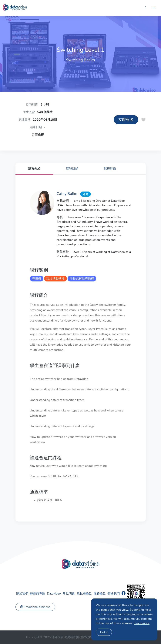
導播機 (37, 279)
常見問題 (69, 594)
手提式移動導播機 (82, 279)
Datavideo (54, 594)
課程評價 (110, 169)
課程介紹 (34, 169)
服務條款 (100, 594)
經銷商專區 (38, 594)
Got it (104, 632)
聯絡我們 (114, 594)
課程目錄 (72, 169)
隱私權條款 (84, 594)
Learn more (142, 623)
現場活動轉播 (55, 279)
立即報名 (126, 120)
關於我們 (22, 594)
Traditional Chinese (35, 607)
